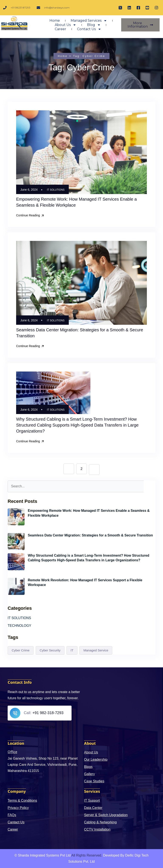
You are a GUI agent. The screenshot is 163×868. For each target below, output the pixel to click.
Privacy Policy (18, 808)
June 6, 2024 (38, 522)
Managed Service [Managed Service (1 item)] (96, 650)
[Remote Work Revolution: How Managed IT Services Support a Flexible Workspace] (16, 586)
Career (60, 30)
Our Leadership (96, 759)
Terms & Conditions (22, 800)
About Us (65, 26)
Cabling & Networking (100, 822)
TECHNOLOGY (20, 625)
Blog (94, 26)
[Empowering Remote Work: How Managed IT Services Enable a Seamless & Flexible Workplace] (16, 517)
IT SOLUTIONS (56, 190)
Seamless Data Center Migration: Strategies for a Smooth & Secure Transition (90, 535)
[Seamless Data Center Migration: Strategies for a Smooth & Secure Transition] (16, 541)
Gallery (89, 774)
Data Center (93, 808)
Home (55, 21)
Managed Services (89, 21)
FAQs (12, 815)
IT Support (92, 800)
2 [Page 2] (82, 469)
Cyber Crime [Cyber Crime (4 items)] (21, 650)
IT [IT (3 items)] (72, 650)
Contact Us (89, 30)
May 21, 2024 (38, 591)
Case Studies (94, 781)
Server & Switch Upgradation (106, 815)
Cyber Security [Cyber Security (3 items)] (50, 650)
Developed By (114, 855)
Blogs (88, 767)
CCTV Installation (97, 829)
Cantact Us (16, 822)
